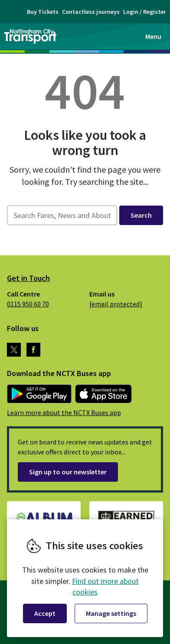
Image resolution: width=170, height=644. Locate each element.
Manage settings (111, 613)
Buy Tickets (43, 12)
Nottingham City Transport (30, 36)
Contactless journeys (91, 12)
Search (141, 215)
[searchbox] (62, 215)
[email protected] (116, 304)
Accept (45, 613)
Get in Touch (28, 278)
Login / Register (144, 12)
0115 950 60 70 (28, 304)
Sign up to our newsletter (68, 472)
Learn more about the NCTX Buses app (64, 412)
